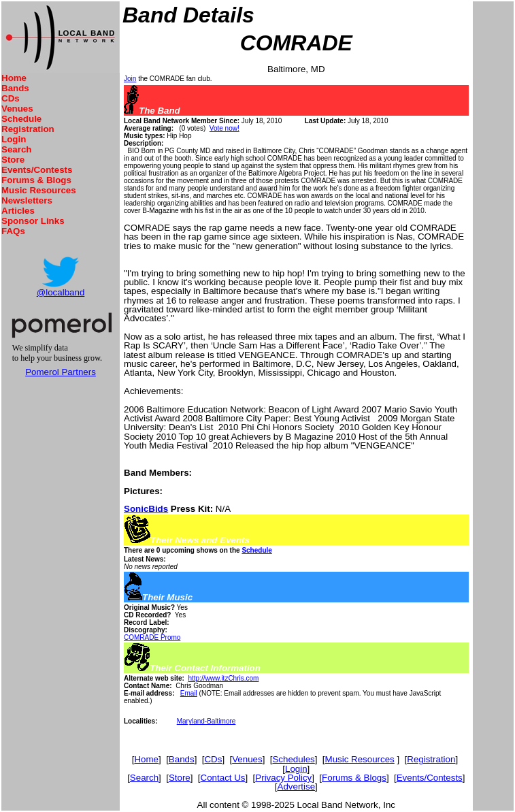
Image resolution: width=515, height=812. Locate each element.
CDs (11, 98)
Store (13, 160)
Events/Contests (37, 170)
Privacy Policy (283, 778)
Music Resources (39, 190)
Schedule (21, 119)
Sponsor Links (33, 221)
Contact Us (223, 778)
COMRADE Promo (152, 637)
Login (14, 139)
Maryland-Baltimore (206, 721)
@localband (61, 292)
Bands (15, 88)
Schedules (293, 759)
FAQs (13, 231)
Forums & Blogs (36, 180)
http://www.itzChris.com (223, 678)
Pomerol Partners (61, 372)
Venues (17, 109)
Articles (18, 211)
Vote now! (225, 128)
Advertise (297, 786)
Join (130, 79)
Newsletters (27, 200)
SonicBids (146, 509)
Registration (28, 129)
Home (14, 78)
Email (189, 693)
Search (16, 149)
